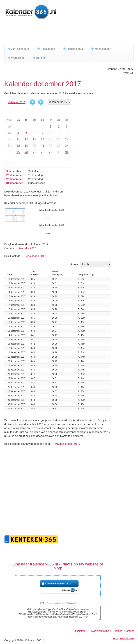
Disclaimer (80, 631)
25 (18, 152)
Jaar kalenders (19, 49)
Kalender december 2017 (58, 584)
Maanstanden (102, 49)
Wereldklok (17, 58)
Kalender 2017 (17, 102)
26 (26, 152)
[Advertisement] (70, 33)
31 (67, 152)
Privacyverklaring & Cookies (106, 631)
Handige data (74, 49)
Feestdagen (47, 49)
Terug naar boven (123, 638)
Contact (129, 631)
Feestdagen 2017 (35, 256)
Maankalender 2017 (67, 444)
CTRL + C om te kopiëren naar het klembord (58, 603)
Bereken (41, 58)
